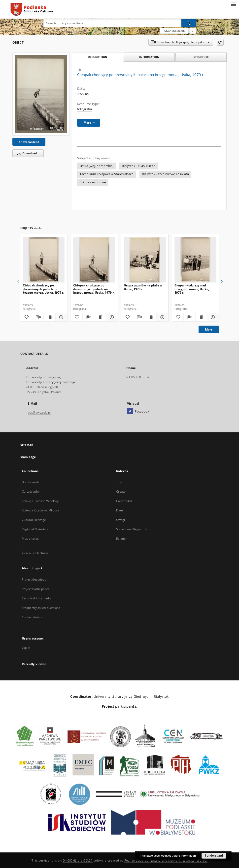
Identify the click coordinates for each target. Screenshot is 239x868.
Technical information (37, 598)
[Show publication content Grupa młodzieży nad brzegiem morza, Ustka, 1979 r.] (201, 317)
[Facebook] (130, 412)
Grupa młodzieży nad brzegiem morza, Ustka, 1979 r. (192, 289)
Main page (28, 457)
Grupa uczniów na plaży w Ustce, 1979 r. (143, 287)
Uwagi (121, 520)
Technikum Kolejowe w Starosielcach (107, 174)
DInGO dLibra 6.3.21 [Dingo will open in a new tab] (78, 860)
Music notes (30, 539)
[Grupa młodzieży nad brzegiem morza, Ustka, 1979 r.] (195, 260)
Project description (35, 579)
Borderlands (31, 482)
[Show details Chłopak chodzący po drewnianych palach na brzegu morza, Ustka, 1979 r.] (61, 317)
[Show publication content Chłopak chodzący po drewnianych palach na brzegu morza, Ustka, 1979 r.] (49, 317)
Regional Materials (35, 529)
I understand (214, 856)
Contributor (124, 501)
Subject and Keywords (132, 529)
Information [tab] (149, 57)
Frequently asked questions (41, 608)
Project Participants (35, 589)
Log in (26, 648)
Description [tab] (97, 57)
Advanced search (174, 31)
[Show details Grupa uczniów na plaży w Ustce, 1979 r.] (162, 317)
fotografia (85, 109)
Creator (122, 491)
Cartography (31, 491)
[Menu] (233, 4)
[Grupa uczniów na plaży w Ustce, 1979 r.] (145, 260)
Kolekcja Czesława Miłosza (41, 510)
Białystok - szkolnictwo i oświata (165, 174)
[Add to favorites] (220, 42)
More (209, 329)
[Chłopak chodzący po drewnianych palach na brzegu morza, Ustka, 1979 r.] (41, 94)
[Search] (189, 23)
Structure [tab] (201, 57)
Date (119, 510)
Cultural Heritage (34, 520)
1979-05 (83, 94)
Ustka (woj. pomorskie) (97, 166)
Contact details (32, 617)
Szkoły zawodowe (93, 182)
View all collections (35, 553)
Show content (29, 142)
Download (26, 153)
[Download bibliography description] (38, 317)
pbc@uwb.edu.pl (39, 412)
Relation (122, 539)
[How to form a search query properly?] (193, 31)
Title (119, 482)
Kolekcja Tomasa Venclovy (40, 501)
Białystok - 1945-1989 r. (139, 166)
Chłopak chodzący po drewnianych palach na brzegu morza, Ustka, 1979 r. (43, 289)
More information (185, 856)
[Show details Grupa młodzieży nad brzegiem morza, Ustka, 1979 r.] (212, 317)
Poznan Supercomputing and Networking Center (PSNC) (166, 860)
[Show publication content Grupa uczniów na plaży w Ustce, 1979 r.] (151, 317)
